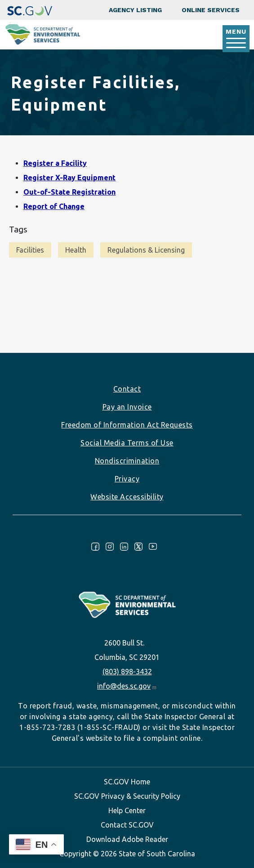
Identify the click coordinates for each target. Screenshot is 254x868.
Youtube (153, 547)
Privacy (127, 479)
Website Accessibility (127, 497)
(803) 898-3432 (127, 672)
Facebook (95, 547)
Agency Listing (135, 10)
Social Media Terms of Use (127, 443)
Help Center (127, 810)
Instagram (110, 547)
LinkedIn (124, 547)
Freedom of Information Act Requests (127, 425)
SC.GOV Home (127, 782)
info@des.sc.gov (127, 686)
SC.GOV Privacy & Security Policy (127, 796)
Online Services (211, 10)
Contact (127, 389)
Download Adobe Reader (127, 839)
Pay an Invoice (127, 407)
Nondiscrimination (127, 461)
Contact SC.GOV (127, 825)
